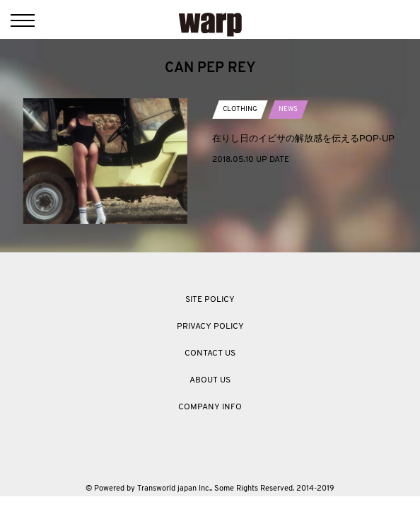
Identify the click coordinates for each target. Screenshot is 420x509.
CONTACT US (210, 353)
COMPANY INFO (210, 407)
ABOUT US (210, 380)
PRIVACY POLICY (210, 327)
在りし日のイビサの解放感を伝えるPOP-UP (303, 138)
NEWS (288, 109)
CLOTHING (240, 109)
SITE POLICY (210, 300)
